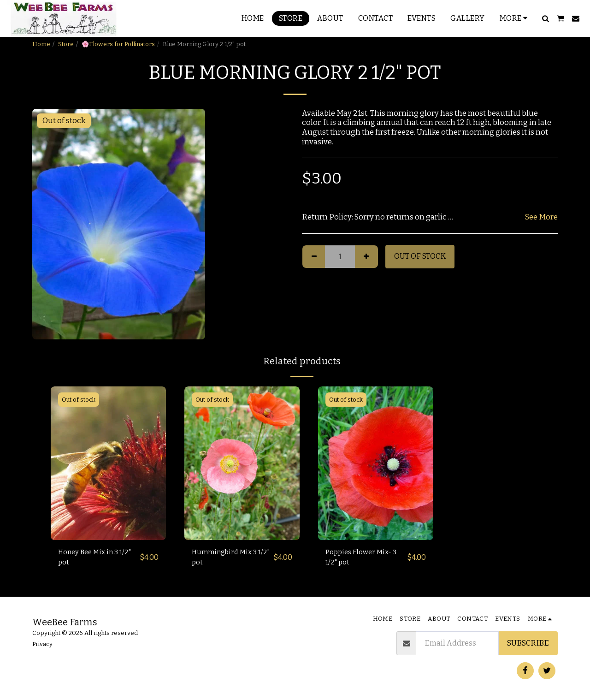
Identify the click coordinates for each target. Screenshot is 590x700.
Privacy (42, 644)
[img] (108, 463)
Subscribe (528, 643)
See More (541, 217)
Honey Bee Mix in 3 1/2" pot (92, 558)
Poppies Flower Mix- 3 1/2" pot (365, 558)
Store (66, 44)
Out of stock (420, 256)
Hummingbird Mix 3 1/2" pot (228, 558)
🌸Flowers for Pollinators (118, 44)
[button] (545, 18)
